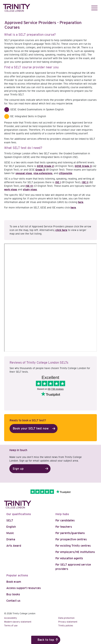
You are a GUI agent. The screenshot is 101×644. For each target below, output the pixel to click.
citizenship (65, 173)
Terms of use (11, 626)
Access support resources (24, 588)
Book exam (14, 582)
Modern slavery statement (18, 622)
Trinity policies (66, 626)
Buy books (13, 594)
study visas (30, 189)
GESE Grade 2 (45, 166)
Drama (11, 539)
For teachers (64, 527)
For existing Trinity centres (73, 546)
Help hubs (62, 514)
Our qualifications (19, 514)
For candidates (65, 520)
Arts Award (14, 546)
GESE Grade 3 (83, 166)
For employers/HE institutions (75, 552)
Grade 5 (40, 170)
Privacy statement (68, 622)
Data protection (66, 618)
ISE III (29, 186)
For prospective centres (71, 539)
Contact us (13, 601)
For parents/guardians (70, 533)
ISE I (58, 182)
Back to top (46, 640)
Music (10, 533)
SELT (10, 520)
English (11, 527)
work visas (11, 189)
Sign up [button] (18, 469)
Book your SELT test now (31, 428)
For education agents (69, 558)
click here (61, 230)
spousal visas (24, 173)
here (81, 202)
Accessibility (11, 618)
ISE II (85, 182)
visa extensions (43, 173)
